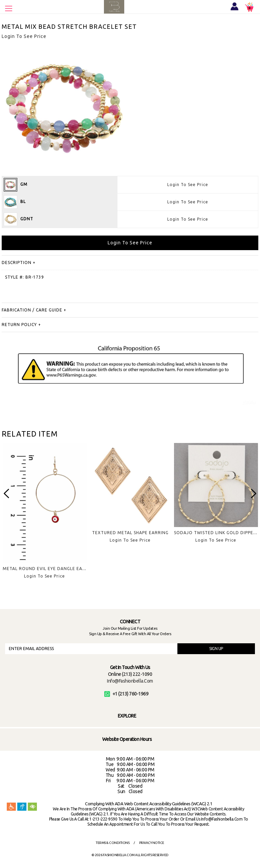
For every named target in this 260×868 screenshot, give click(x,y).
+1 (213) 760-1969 (126, 694)
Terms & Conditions (113, 843)
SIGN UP (216, 649)
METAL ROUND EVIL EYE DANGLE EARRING (49, 569)
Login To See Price (188, 185)
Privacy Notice (152, 843)
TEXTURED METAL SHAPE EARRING (130, 533)
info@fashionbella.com (130, 681)
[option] (45, 516)
